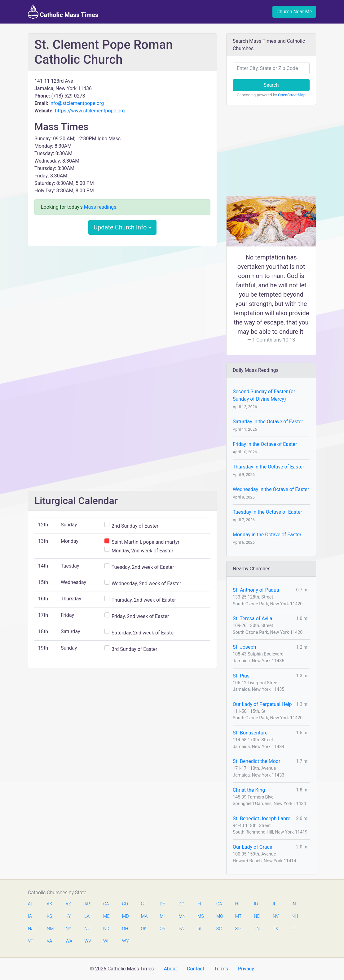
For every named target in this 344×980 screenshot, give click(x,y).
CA (106, 904)
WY (125, 941)
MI (162, 916)
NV (276, 916)
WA (69, 941)
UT (294, 929)
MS (201, 916)
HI (237, 904)
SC (219, 929)
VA (49, 941)
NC (87, 929)
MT (238, 916)
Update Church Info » (122, 227)
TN (257, 929)
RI (199, 929)
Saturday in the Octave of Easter (268, 422)
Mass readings (100, 207)
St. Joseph (244, 647)
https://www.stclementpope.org (90, 111)
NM (50, 929)
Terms (221, 969)
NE (257, 916)
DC (181, 904)
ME (106, 916)
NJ (31, 929)
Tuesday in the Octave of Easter (267, 512)
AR (87, 904)
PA (181, 929)
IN (294, 904)
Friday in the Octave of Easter (265, 444)
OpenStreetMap (292, 95)
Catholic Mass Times (63, 12)
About (170, 969)
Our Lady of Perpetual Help (262, 704)
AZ (68, 904)
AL (31, 904)
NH (295, 916)
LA (87, 916)
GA (219, 904)
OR (163, 929)
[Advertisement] (122, 297)
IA (30, 916)
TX (275, 929)
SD (238, 929)
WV (87, 941)
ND (106, 929)
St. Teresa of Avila (253, 618)
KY (68, 916)
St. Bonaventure (250, 733)
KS (50, 916)
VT (31, 941)
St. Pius (241, 676)
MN (182, 916)
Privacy (246, 969)
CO (125, 904)
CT (144, 904)
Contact (196, 969)
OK (144, 929)
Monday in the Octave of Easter (267, 535)
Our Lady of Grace (252, 847)
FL (200, 904)
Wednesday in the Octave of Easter (271, 489)
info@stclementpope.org (77, 103)
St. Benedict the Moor (256, 761)
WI (106, 941)
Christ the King (249, 790)
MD (125, 916)
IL (274, 904)
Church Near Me (294, 12)
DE (162, 904)
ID (256, 904)
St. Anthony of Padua (256, 590)
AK (50, 904)
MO (219, 916)
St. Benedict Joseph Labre (262, 819)
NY (69, 929)
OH (125, 929)
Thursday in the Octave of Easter (268, 467)
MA (144, 916)
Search (271, 85)
